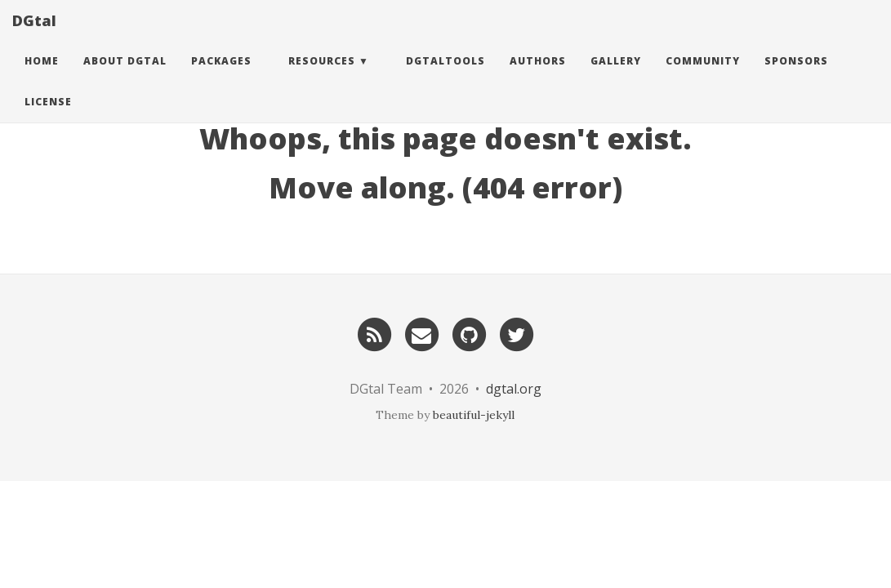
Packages (221, 77)
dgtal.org (514, 389)
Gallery (616, 77)
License (48, 118)
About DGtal (125, 77)
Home (42, 77)
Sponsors (796, 77)
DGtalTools (445, 77)
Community (703, 77)
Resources (322, 77)
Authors (538, 77)
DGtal (34, 37)
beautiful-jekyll (474, 415)
